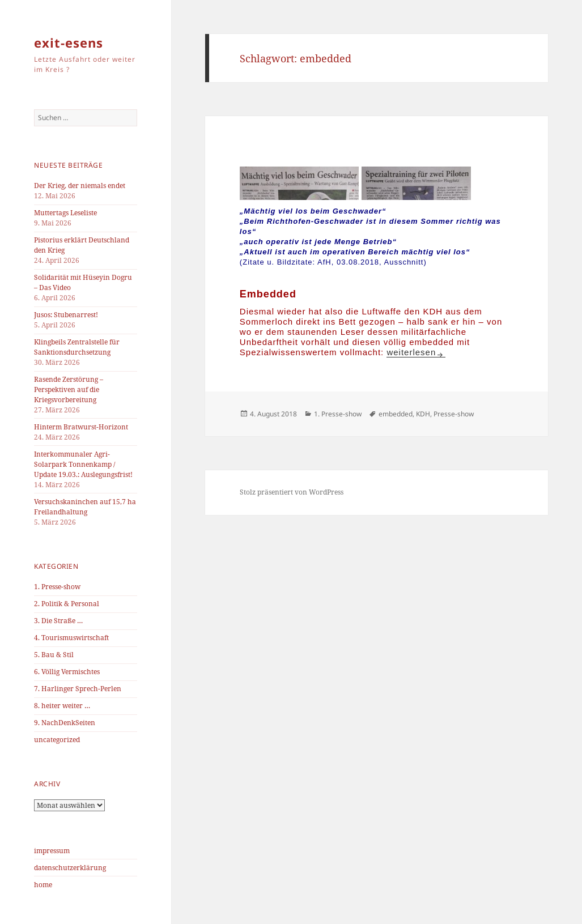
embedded (396, 414)
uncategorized (57, 740)
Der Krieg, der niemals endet (80, 186)
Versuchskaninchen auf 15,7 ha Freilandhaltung (85, 507)
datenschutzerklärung (70, 868)
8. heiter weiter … (62, 706)
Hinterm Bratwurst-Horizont (81, 427)
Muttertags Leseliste (65, 213)
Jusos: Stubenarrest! (66, 315)
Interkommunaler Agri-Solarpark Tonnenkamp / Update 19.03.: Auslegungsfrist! (83, 464)
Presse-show (454, 414)
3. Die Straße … (58, 621)
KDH (423, 414)
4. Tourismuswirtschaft (71, 638)
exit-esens (69, 42)
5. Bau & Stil (54, 655)
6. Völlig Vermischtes (67, 672)
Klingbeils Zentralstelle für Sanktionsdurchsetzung (77, 347)
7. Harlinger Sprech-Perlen (78, 689)
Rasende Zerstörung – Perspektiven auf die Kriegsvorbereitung (69, 389)
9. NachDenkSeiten (65, 723)
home (43, 885)
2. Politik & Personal (67, 604)
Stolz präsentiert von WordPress (292, 492)
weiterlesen (411, 352)
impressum (52, 851)
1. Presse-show (57, 587)
